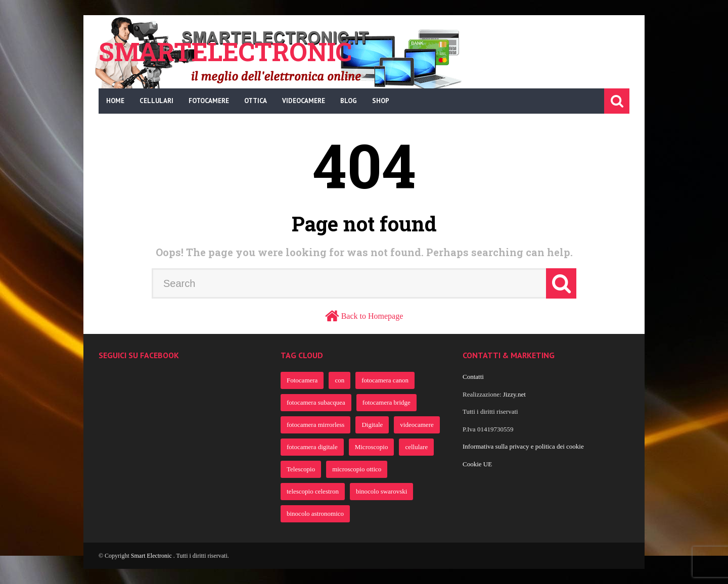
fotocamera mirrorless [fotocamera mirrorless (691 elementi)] (315, 425)
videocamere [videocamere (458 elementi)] (417, 425)
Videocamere (304, 101)
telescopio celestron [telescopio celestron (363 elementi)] (313, 491)
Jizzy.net (514, 394)
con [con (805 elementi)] (339, 380)
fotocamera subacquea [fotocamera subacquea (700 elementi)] (316, 402)
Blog (349, 101)
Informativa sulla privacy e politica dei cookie (523, 446)
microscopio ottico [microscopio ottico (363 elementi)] (357, 469)
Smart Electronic (152, 556)
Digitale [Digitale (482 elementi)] (372, 425)
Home (115, 101)
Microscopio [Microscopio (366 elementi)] (372, 447)
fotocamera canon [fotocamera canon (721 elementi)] (385, 380)
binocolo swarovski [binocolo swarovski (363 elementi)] (381, 491)
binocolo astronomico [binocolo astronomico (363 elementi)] (315, 514)
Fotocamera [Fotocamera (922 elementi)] (302, 380)
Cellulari (156, 101)
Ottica (256, 101)
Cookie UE (477, 464)
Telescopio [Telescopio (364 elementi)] (301, 469)
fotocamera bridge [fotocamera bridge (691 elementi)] (386, 402)
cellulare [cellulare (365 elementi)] (416, 447)
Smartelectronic (225, 52)
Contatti (473, 377)
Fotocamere (209, 101)
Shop (381, 101)
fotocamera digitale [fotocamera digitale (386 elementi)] (312, 447)
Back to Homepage (372, 316)
